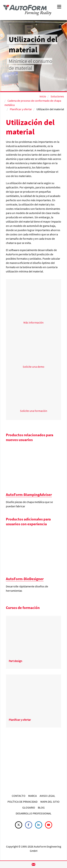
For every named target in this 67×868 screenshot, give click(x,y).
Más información (33, 322)
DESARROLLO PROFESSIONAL (34, 813)
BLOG (41, 807)
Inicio (43, 96)
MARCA (33, 796)
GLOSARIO (29, 807)
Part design (15, 661)
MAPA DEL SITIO (50, 802)
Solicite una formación (34, 411)
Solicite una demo (33, 367)
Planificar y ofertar (21, 109)
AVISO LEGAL (47, 796)
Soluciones (57, 96)
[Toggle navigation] (59, 6)
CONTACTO (19, 796)
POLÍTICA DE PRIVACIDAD (23, 802)
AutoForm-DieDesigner (25, 579)
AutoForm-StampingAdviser (29, 495)
